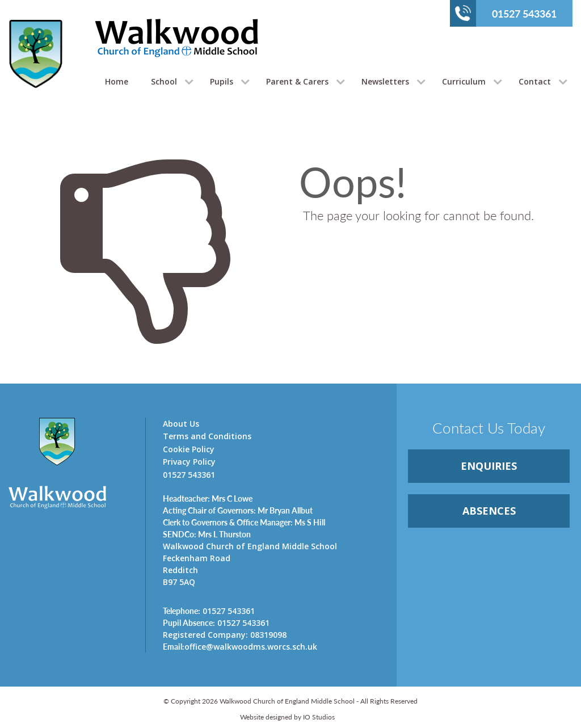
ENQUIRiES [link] (489, 466)
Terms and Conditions (207, 436)
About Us (181, 424)
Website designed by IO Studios (287, 717)
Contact (535, 81)
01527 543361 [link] (209, 611)
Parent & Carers (297, 81)
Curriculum (464, 81)
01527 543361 (506, 13)
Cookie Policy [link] (189, 449)
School (164, 81)
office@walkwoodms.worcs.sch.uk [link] (240, 646)
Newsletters (385, 81)
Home (117, 81)
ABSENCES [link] (489, 511)
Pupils (222, 81)
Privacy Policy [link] (189, 462)
